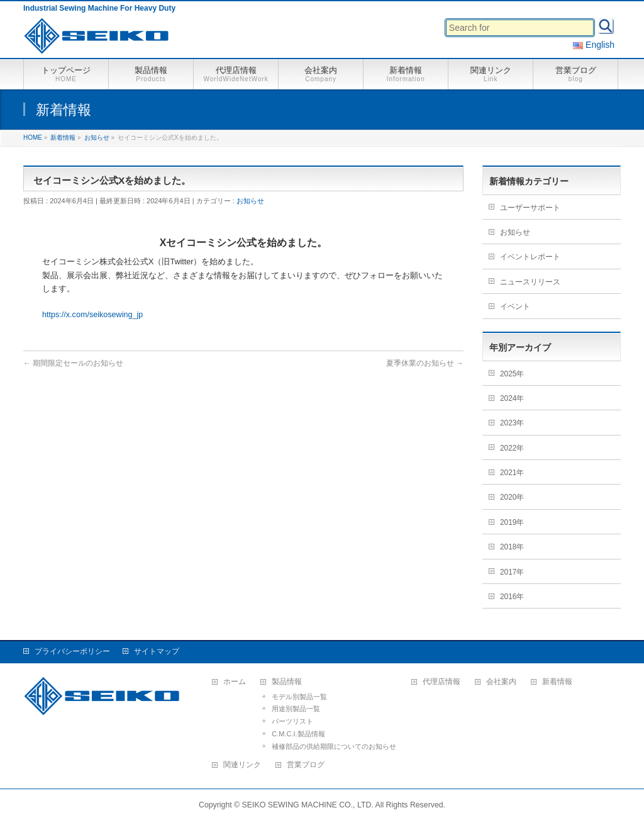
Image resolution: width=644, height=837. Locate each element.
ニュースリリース (530, 282)
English (594, 45)
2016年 (512, 597)
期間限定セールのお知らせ (73, 363)
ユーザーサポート (530, 208)
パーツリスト (292, 721)
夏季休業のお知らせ (425, 363)
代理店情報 (441, 682)
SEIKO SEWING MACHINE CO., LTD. (308, 805)
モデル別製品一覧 (299, 697)
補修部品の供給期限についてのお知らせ (334, 746)
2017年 (512, 572)
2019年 (512, 522)
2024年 (512, 398)
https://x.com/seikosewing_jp (92, 315)
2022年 (512, 448)
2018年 (512, 547)
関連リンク (242, 765)
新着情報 (557, 682)
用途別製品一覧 (296, 709)
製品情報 (287, 682)
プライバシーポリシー (72, 651)
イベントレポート (530, 257)
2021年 (512, 473)
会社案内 (501, 682)
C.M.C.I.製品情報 (298, 734)
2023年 (512, 423)
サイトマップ (157, 651)
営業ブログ (306, 765)
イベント (515, 306)
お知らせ (250, 201)
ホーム (235, 682)
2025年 (512, 374)
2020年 (512, 497)
